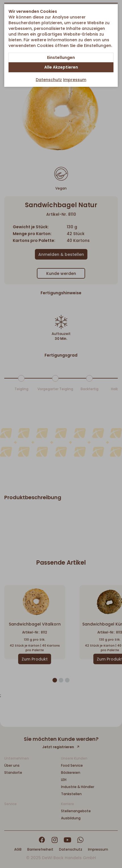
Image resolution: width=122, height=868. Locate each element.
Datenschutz (49, 80)
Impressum (75, 80)
